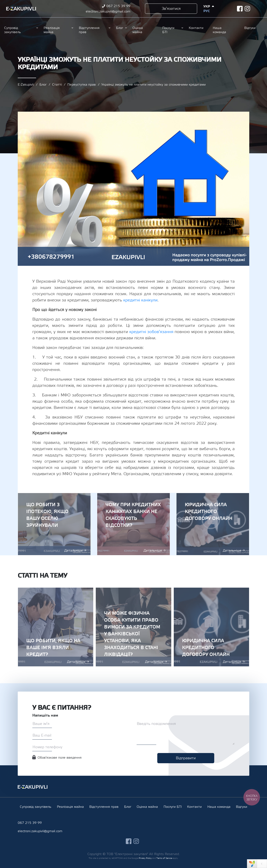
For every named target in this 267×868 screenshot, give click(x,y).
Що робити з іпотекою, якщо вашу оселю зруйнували (54, 524)
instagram (247, 9)
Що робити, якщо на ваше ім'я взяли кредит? (56, 627)
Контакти (196, 28)
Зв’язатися (171, 9)
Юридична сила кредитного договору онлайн (213, 524)
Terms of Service (164, 858)
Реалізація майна (52, 30)
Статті (57, 85)
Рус (207, 11)
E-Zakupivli (26, 85)
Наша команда (219, 30)
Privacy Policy (145, 858)
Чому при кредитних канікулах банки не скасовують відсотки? (133, 524)
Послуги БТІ (168, 30)
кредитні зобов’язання (151, 332)
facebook (240, 9)
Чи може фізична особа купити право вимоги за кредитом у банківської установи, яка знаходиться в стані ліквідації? (133, 627)
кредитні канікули (140, 300)
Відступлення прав (89, 30)
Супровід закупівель (13, 30)
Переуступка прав (82, 85)
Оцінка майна (138, 30)
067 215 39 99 (118, 6)
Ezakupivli (21, 9)
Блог (120, 28)
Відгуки (250, 28)
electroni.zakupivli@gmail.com (108, 11)
